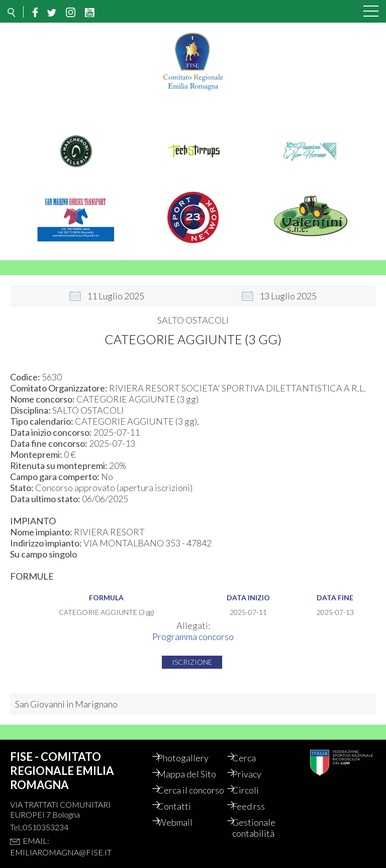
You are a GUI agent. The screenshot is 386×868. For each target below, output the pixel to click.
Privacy (254, 774)
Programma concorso (193, 637)
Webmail (182, 833)
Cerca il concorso (182, 796)
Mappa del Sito (194, 774)
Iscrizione (192, 662)
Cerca (252, 758)
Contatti (182, 817)
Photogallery (190, 758)
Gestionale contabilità (261, 839)
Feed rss (256, 817)
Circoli (253, 790)
